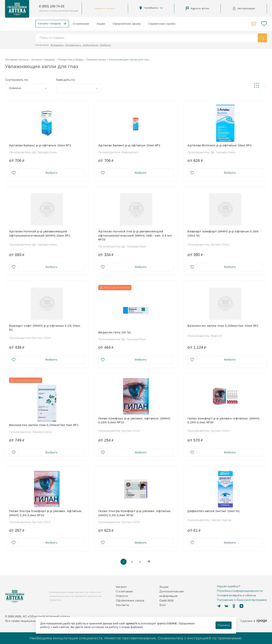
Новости (122, 596)
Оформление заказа (127, 24)
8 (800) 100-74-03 (52, 6)
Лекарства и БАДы (70, 60)
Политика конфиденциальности (240, 591)
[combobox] (28, 88)
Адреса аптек (197, 8)
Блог (163, 605)
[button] (262, 38)
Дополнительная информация (171, 594)
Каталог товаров (43, 60)
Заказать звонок (105, 8)
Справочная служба (162, 24)
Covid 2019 (166, 601)
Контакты (122, 605)
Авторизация (244, 8)
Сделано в (254, 621)
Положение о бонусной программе (242, 600)
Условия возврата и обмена (236, 595)
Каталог (121, 587)
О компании (81, 24)
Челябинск (151, 8)
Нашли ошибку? (228, 586)
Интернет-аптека (17, 60)
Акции (101, 24)
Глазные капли (96, 60)
